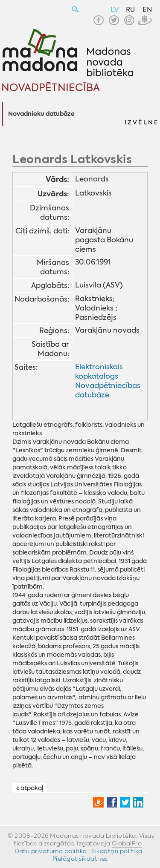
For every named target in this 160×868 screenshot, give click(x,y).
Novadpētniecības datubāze (108, 390)
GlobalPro (127, 843)
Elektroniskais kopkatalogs (99, 371)
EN (147, 10)
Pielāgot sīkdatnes (80, 859)
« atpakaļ (30, 788)
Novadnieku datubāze (41, 114)
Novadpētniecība (51, 88)
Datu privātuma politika (51, 851)
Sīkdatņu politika (117, 851)
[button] (141, 114)
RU (130, 10)
